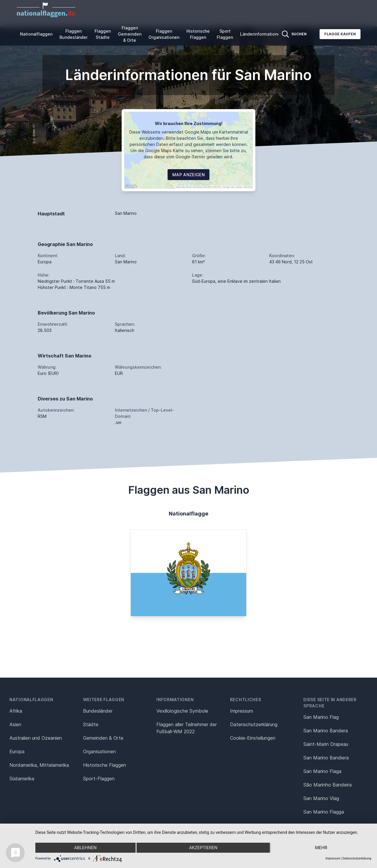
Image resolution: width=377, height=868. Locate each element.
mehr (321, 848)
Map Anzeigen (188, 175)
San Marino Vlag (321, 798)
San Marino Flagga (324, 812)
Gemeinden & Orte (103, 738)
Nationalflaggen (36, 34)
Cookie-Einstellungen (253, 738)
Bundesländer (98, 711)
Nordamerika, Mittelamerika (39, 765)
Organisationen (99, 751)
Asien (15, 724)
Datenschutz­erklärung (254, 724)
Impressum (242, 711)
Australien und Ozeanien (36, 738)
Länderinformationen (261, 34)
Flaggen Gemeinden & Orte (130, 34)
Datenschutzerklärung (357, 858)
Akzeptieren (203, 848)
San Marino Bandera (326, 731)
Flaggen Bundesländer (73, 34)
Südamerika (22, 779)
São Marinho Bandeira (328, 785)
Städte (91, 724)
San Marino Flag (321, 717)
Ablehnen (85, 848)
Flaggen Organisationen (164, 34)
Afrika (16, 711)
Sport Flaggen (225, 34)
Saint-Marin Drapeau (326, 744)
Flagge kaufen (340, 34)
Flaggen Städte (103, 34)
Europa (17, 751)
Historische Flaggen (198, 34)
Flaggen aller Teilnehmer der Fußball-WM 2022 (187, 728)
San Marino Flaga (322, 771)
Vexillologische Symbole (182, 711)
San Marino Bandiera (326, 758)
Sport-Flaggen (99, 779)
